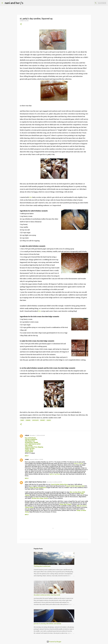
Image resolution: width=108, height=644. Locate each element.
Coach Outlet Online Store (59, 484)
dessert (43, 420)
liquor (49, 420)
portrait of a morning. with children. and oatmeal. (47, 624)
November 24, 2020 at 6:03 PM (54, 482)
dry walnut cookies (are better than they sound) (47, 595)
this (31, 197)
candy (22, 420)
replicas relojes (78, 463)
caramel (28, 420)
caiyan (27, 435)
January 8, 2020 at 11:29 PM (36, 459)
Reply (27, 456)
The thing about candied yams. (42, 566)
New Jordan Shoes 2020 (77, 492)
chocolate (35, 420)
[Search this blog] (98, 3)
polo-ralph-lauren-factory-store (36, 482)
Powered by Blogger (54, 642)
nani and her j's (14, 3)
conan (27, 459)
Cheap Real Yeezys (65, 504)
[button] (21, 24)
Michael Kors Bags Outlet (40, 498)
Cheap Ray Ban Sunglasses (38, 487)
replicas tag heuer (55, 474)
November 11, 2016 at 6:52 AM (37, 435)
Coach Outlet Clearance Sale (75, 486)
